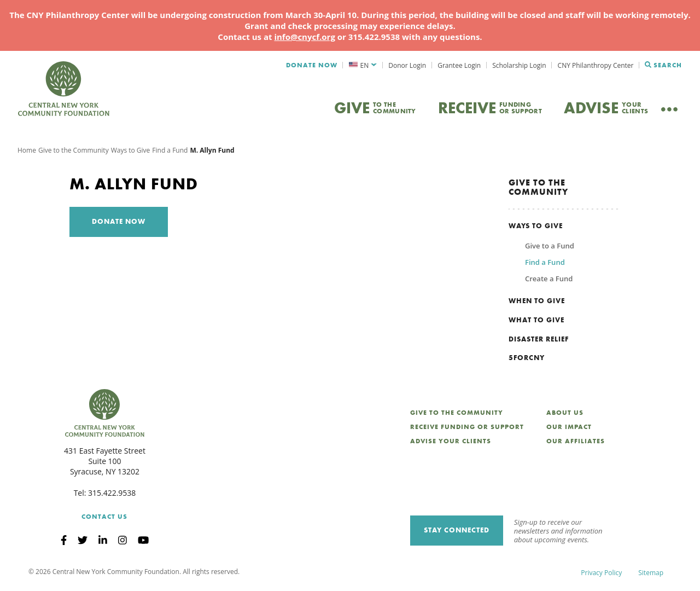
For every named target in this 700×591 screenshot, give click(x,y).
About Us (565, 415)
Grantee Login (459, 65)
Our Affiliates (576, 443)
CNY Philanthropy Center (596, 65)
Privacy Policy (601, 574)
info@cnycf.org (304, 37)
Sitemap (651, 574)
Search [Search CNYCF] (663, 65)
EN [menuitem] (365, 65)
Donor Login (407, 65)
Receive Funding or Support (467, 429)
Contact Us (104, 518)
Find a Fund (170, 152)
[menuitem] (363, 65)
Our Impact (569, 429)
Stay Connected (457, 532)
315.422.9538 (112, 495)
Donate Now (312, 65)
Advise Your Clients (451, 443)
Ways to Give (131, 152)
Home (27, 152)
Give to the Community (74, 152)
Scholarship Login (519, 65)
